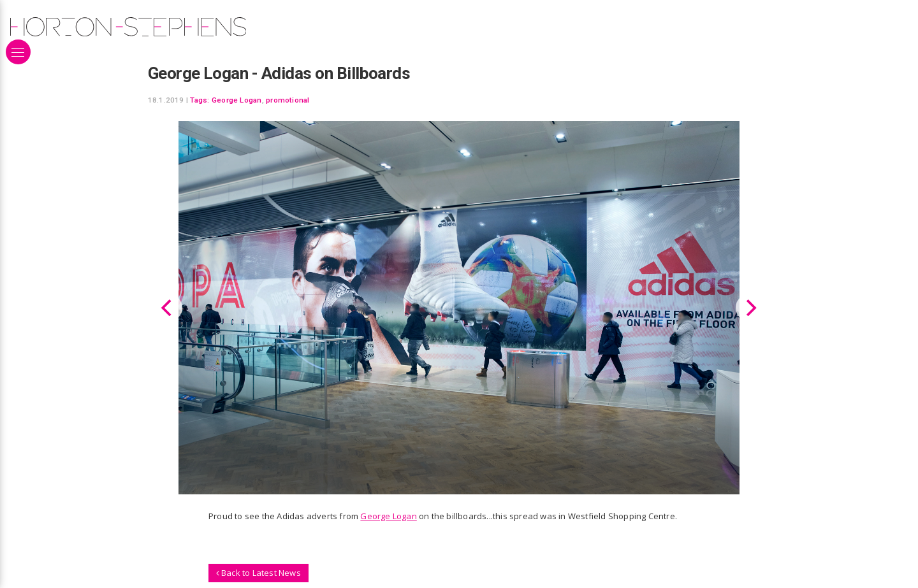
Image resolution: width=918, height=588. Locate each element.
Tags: (200, 100)
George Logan (237, 100)
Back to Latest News (259, 573)
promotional (288, 100)
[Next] (750, 308)
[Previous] (168, 308)
